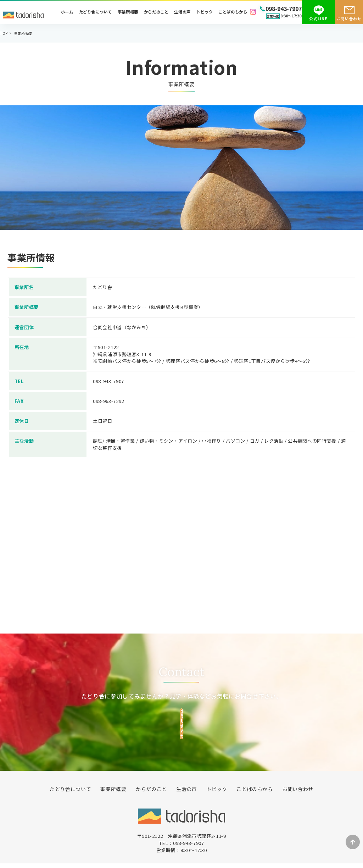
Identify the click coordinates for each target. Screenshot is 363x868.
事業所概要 (128, 12)
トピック (205, 12)
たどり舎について (96, 12)
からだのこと (156, 12)
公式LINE (318, 19)
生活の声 (182, 12)
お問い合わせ (349, 19)
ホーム (67, 12)
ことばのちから (233, 12)
